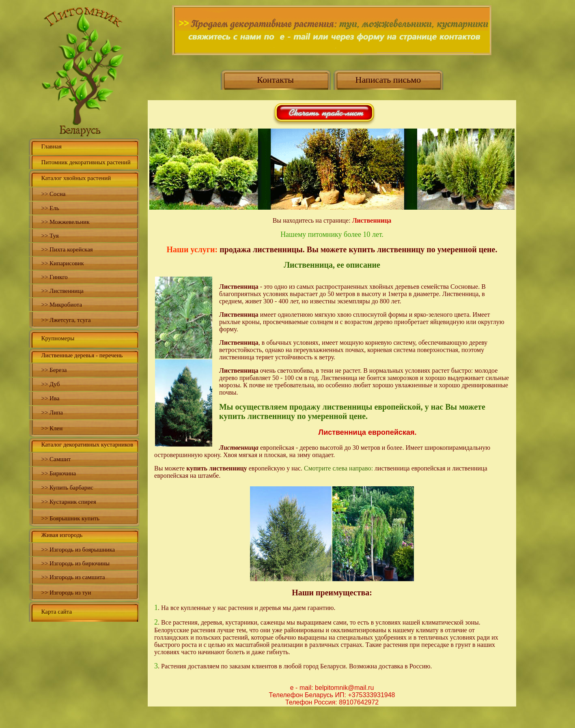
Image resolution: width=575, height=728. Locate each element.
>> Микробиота (61, 305)
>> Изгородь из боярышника (78, 550)
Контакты (275, 80)
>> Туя (50, 236)
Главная (51, 146)
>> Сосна (53, 194)
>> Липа (52, 412)
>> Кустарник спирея (68, 502)
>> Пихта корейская (67, 249)
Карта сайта (56, 612)
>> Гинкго (54, 277)
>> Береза (54, 370)
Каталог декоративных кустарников (87, 445)
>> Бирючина (58, 473)
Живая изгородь (62, 535)
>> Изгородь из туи (66, 593)
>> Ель (50, 208)
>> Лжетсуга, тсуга (66, 320)
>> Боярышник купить (70, 518)
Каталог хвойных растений (76, 178)
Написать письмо (388, 80)
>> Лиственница (62, 291)
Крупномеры (58, 338)
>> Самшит (56, 459)
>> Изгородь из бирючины (75, 563)
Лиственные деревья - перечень (82, 355)
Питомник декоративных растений (86, 162)
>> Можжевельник (65, 222)
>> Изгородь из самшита (73, 577)
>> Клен (52, 428)
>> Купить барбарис (67, 487)
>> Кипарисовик (62, 263)
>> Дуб (50, 384)
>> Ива (50, 398)
